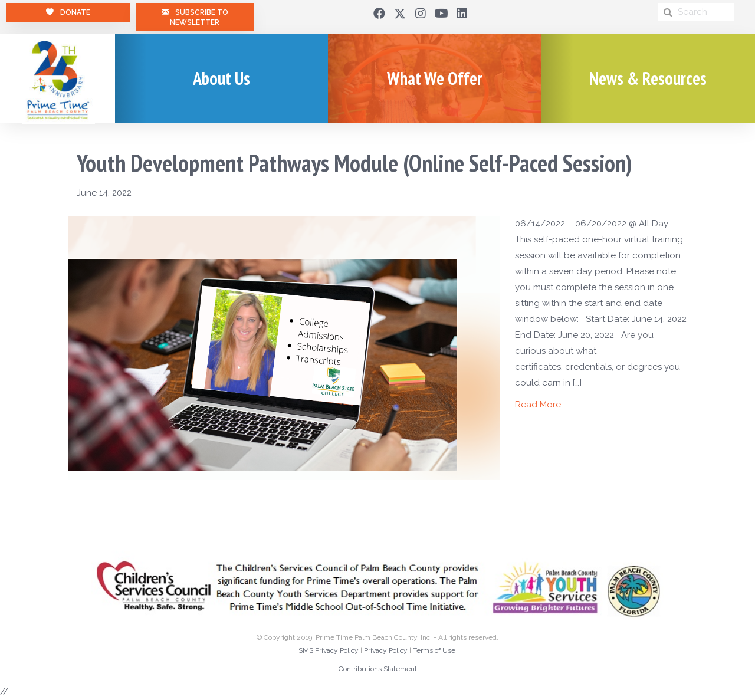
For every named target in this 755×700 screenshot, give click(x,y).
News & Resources (648, 78)
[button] (379, 14)
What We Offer (435, 78)
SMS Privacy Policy (329, 650)
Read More (538, 405)
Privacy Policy (386, 650)
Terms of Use (434, 650)
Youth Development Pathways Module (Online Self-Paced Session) (354, 163)
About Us (221, 78)
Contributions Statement (378, 669)
